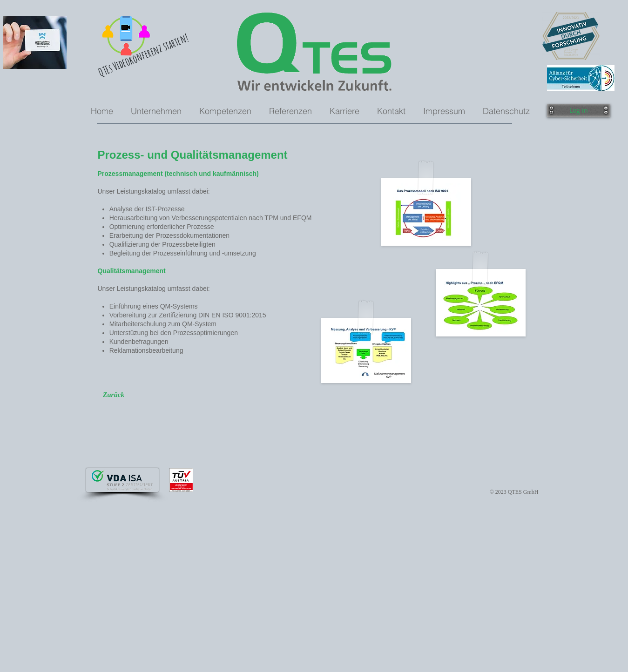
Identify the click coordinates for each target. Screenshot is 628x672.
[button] (579, 110)
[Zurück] (114, 395)
